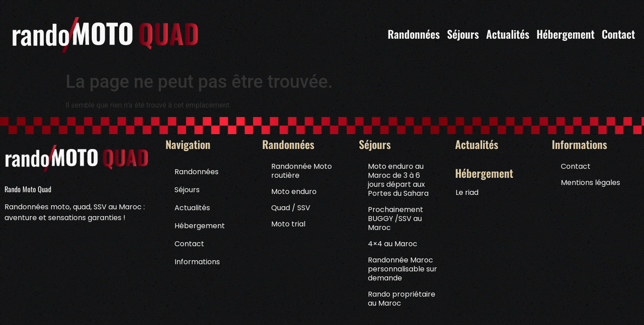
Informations (199, 262)
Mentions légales (590, 183)
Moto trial (288, 224)
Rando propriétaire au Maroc (402, 299)
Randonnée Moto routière (302, 171)
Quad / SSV (291, 208)
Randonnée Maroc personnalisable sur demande (402, 269)
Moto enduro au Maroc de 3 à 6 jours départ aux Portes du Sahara (398, 180)
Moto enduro (294, 192)
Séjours (189, 190)
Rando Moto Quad (28, 189)
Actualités (192, 208)
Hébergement (202, 226)
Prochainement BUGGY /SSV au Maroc (396, 219)
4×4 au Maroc (393, 244)
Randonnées (199, 172)
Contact (189, 244)
